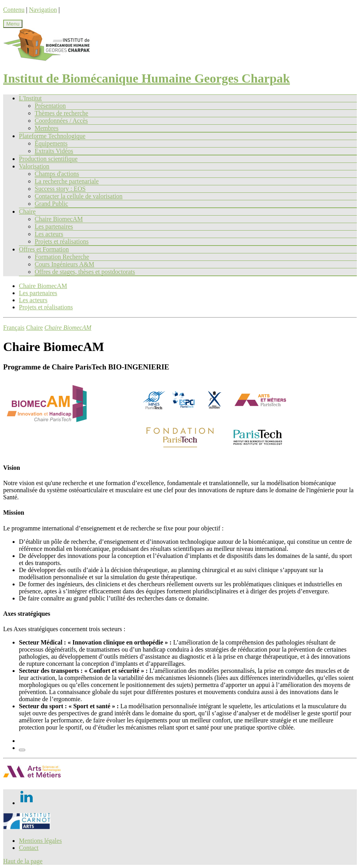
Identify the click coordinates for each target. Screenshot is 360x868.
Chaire (27, 211)
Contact (29, 848)
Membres (46, 128)
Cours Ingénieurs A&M (64, 264)
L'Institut (30, 98)
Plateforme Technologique (52, 136)
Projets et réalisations (62, 241)
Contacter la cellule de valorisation (79, 196)
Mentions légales (40, 841)
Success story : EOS (60, 189)
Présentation (50, 106)
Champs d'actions (57, 174)
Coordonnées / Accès (61, 121)
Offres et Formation (44, 249)
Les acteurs (49, 234)
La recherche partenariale (67, 181)
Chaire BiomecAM (59, 219)
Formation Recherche (62, 257)
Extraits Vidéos (54, 151)
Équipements (51, 143)
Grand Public (51, 204)
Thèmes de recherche (61, 113)
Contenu (14, 10)
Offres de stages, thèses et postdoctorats (85, 272)
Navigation (43, 10)
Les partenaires (54, 226)
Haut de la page (23, 861)
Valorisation (34, 166)
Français (14, 328)
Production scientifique (48, 159)
